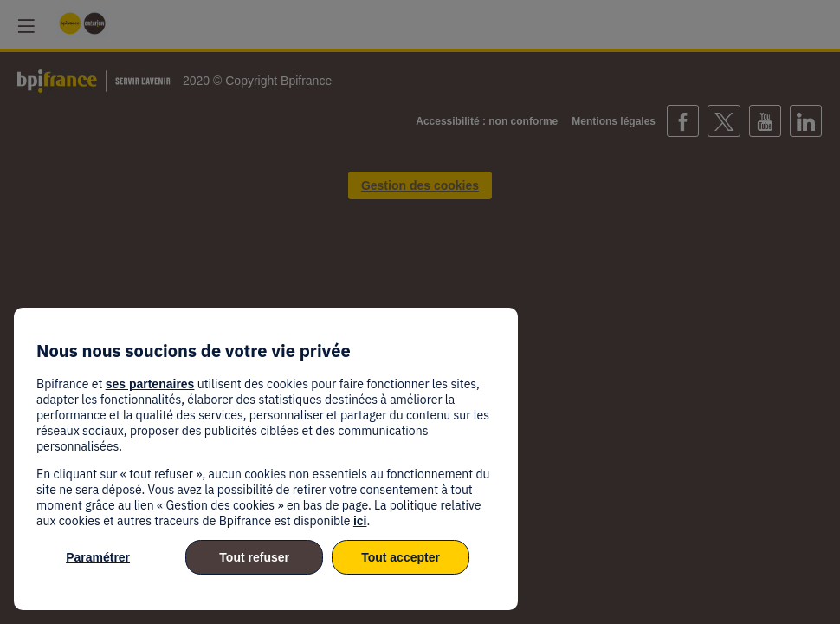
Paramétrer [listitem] (98, 557)
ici (360, 521)
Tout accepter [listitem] (401, 557)
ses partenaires (150, 384)
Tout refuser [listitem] (254, 557)
